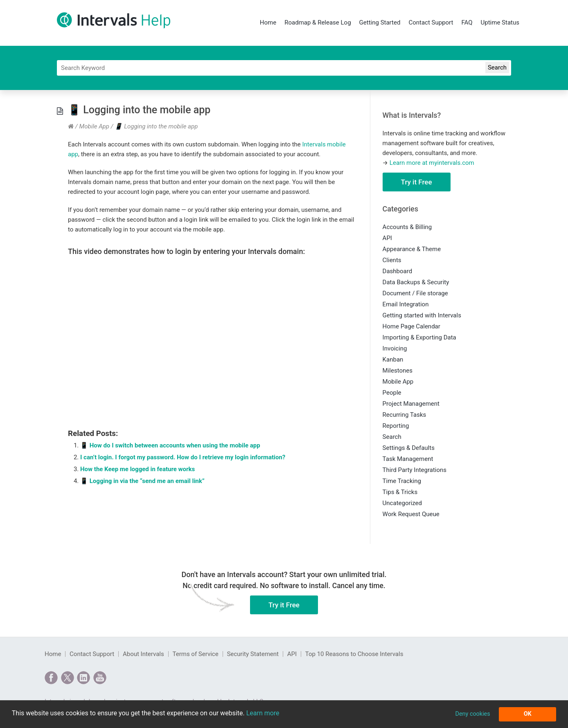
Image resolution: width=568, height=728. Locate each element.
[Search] (284, 68)
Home (268, 22)
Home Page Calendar (411, 326)
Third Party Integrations (415, 470)
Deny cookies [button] (472, 714)
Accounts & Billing (407, 227)
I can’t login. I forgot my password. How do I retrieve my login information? (183, 457)
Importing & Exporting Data (419, 337)
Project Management (411, 404)
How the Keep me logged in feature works (137, 469)
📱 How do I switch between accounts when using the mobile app (170, 445)
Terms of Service (195, 654)
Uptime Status (500, 22)
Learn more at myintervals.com (432, 163)
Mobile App (94, 126)
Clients (392, 260)
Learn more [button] (263, 713)
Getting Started (380, 22)
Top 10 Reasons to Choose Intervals (354, 654)
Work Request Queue (411, 514)
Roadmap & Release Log (318, 22)
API (387, 238)
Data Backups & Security (416, 282)
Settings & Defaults (409, 448)
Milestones (398, 371)
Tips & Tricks (400, 492)
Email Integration (406, 304)
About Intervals (143, 654)
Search (392, 437)
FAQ (467, 22)
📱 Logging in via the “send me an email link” (142, 481)
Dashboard (398, 271)
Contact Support (431, 22)
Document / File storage (415, 293)
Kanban (393, 360)
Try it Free (417, 182)
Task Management (408, 459)
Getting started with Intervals (422, 315)
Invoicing (395, 348)
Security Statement (253, 654)
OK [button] (528, 714)
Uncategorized (402, 503)
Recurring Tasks (405, 415)
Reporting (396, 426)
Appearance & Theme (412, 249)
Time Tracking (402, 481)
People (392, 393)
